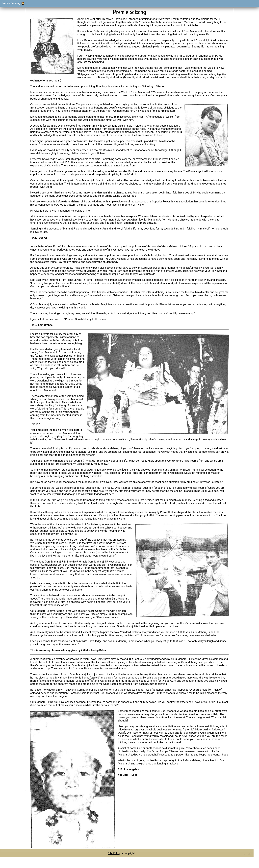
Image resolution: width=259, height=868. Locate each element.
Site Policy (114, 853)
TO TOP (247, 854)
